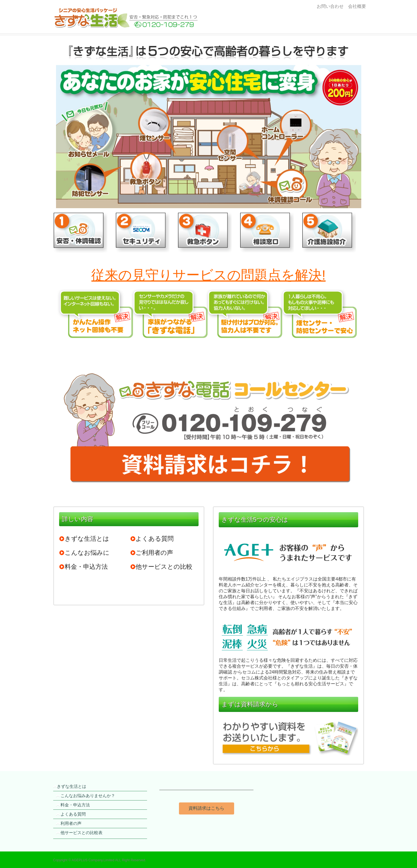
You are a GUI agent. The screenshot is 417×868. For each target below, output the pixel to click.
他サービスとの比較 (161, 567)
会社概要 (356, 6)
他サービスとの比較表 (81, 833)
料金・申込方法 (83, 567)
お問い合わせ (330, 6)
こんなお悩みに (84, 553)
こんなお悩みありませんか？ (88, 796)
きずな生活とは (84, 539)
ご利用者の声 (152, 553)
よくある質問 (152, 539)
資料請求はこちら (206, 808)
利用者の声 (71, 823)
